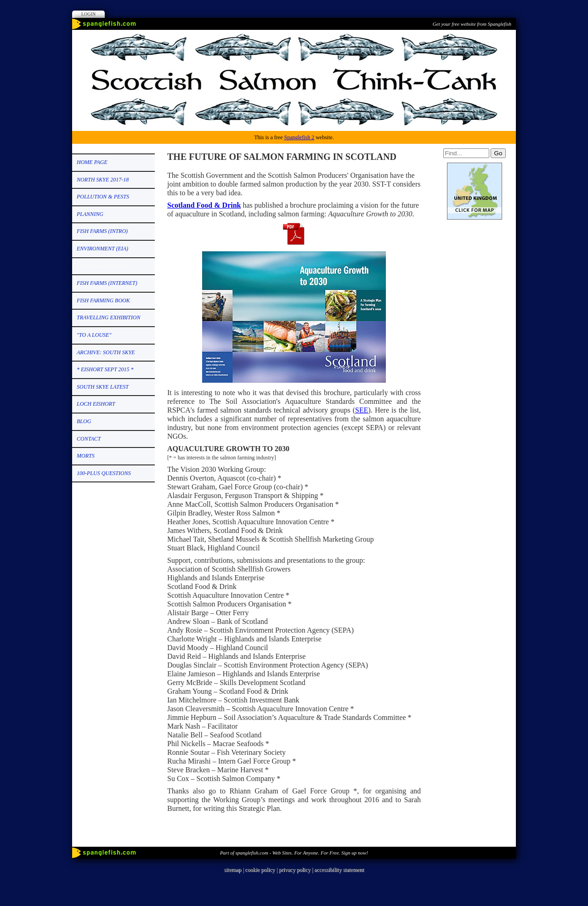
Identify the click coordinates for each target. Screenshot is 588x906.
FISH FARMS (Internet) (107, 283)
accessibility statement (339, 870)
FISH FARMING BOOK (103, 300)
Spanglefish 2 (299, 137)
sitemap (233, 870)
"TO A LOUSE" (94, 335)
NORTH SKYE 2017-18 (103, 180)
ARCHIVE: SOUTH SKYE (106, 352)
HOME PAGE (92, 162)
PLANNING (90, 214)
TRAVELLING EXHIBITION (108, 317)
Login (88, 14)
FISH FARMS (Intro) (102, 231)
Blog (84, 421)
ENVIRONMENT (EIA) (102, 249)
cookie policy (260, 870)
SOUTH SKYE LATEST (103, 387)
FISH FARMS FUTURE (103, 266)
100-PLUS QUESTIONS (104, 473)
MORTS (86, 456)
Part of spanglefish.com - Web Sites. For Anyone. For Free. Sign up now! (294, 853)
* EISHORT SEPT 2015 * (105, 369)
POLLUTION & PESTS (103, 197)
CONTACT (89, 439)
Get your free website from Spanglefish (472, 24)
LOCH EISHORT (96, 404)
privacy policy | (297, 870)
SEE (362, 410)
